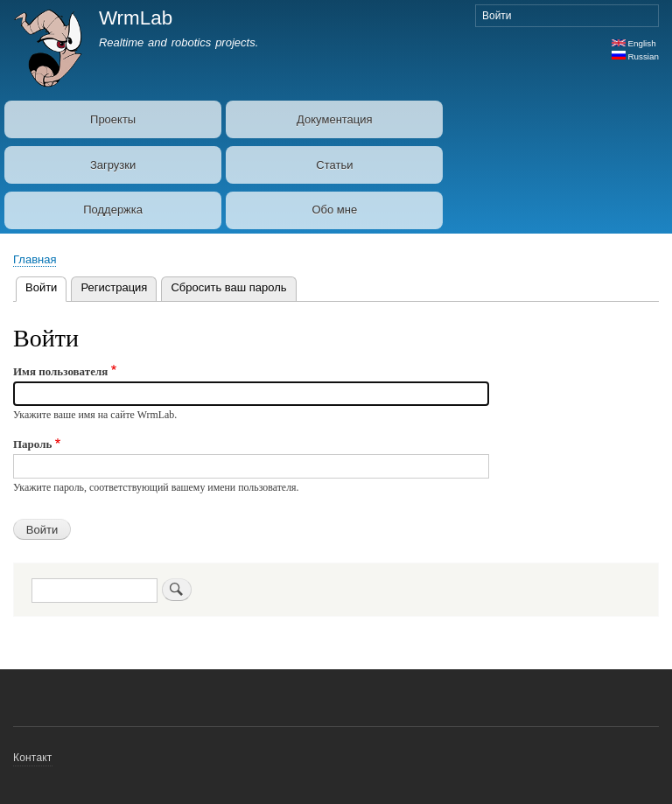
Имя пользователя (60, 371)
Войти (497, 16)
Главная (35, 259)
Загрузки (113, 165)
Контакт (33, 758)
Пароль (32, 444)
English (634, 43)
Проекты (113, 119)
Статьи (334, 165)
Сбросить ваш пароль (228, 287)
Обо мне (334, 210)
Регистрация (114, 287)
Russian (635, 56)
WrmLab (136, 18)
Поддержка (113, 210)
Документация (335, 119)
